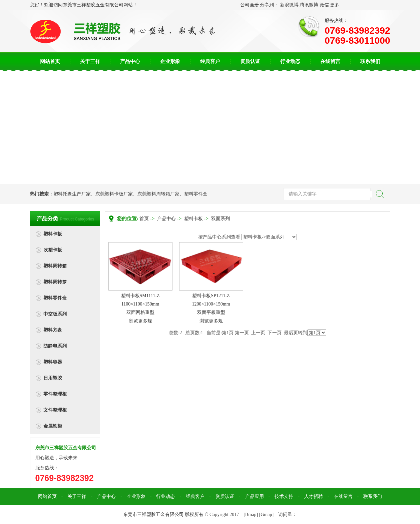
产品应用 (255, 496)
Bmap (251, 514)
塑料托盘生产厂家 (72, 194)
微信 (324, 5)
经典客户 (210, 61)
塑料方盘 (53, 330)
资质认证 (250, 61)
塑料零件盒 (196, 194)
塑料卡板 (53, 234)
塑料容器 (53, 362)
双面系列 (221, 219)
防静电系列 (55, 346)
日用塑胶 (53, 378)
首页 (144, 219)
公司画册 (250, 5)
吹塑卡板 (53, 250)
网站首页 (50, 61)
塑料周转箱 (55, 266)
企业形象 (170, 61)
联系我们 (370, 61)
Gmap (266, 514)
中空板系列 (55, 314)
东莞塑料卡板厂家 (114, 194)
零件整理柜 (55, 394)
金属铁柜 (53, 426)
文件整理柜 (55, 410)
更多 (335, 5)
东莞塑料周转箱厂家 (158, 194)
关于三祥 (90, 61)
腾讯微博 (309, 5)
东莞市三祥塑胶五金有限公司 (93, 5)
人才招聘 (314, 496)
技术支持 (284, 496)
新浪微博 (289, 5)
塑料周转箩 (55, 282)
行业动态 (290, 61)
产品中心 (130, 61)
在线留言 (330, 61)
